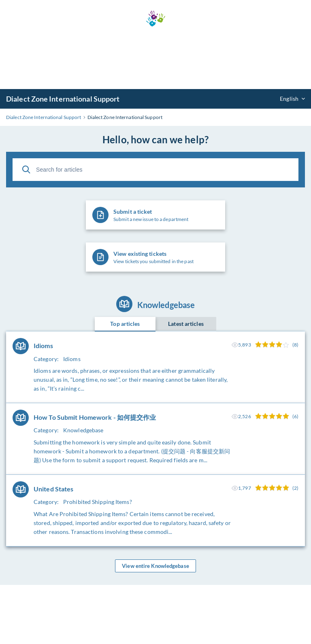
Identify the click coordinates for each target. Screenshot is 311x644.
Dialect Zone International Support (63, 99)
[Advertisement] (155, 58)
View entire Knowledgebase (155, 566)
